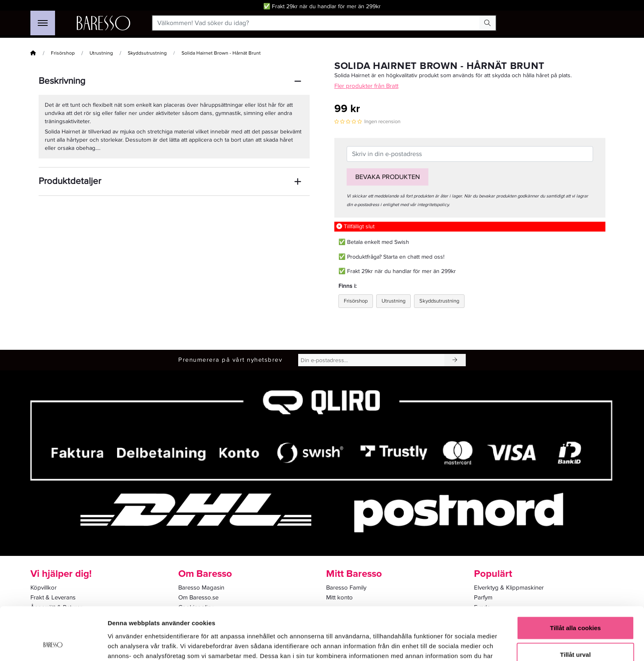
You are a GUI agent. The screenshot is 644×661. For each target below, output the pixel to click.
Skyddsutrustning (147, 53)
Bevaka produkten (388, 177)
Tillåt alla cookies (575, 580)
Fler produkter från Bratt (366, 86)
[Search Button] (488, 23)
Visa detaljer (446, 645)
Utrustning (101, 53)
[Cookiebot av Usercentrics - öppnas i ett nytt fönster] (53, 645)
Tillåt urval (576, 607)
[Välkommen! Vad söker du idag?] (316, 23)
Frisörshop (63, 53)
